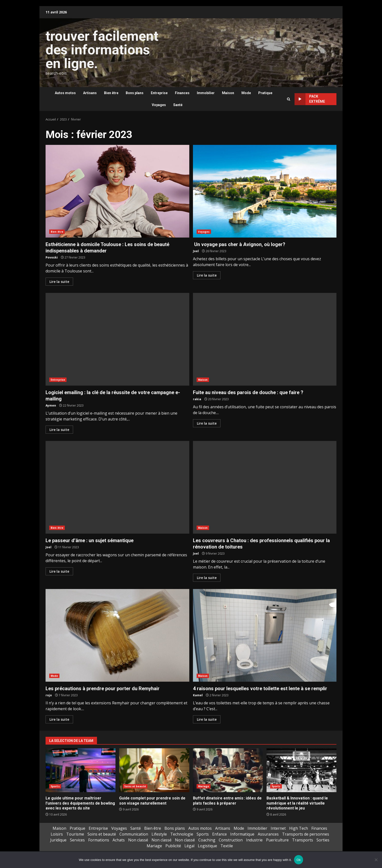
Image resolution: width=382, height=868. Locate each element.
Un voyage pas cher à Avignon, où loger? (265, 191)
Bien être (111, 93)
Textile (227, 846)
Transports (303, 840)
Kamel (198, 695)
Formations (99, 840)
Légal (189, 846)
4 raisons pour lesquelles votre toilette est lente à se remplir (265, 635)
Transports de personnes (306, 834)
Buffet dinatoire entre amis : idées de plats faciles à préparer (228, 770)
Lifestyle (159, 834)
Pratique (265, 93)
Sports (55, 786)
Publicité (173, 846)
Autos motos (65, 93)
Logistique (207, 846)
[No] (376, 860)
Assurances (268, 834)
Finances (182, 93)
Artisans (90, 93)
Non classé (138, 840)
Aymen (51, 405)
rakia (197, 399)
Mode (246, 93)
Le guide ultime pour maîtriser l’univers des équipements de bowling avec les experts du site (81, 770)
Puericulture (277, 840)
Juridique (58, 840)
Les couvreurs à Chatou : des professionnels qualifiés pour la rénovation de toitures (265, 487)
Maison (228, 93)
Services (77, 840)
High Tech (299, 828)
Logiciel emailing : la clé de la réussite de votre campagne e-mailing (117, 339)
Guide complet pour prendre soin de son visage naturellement (154, 770)
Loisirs (57, 834)
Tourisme (75, 834)
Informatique (242, 834)
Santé (178, 105)
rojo (49, 695)
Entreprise (159, 93)
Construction (231, 840)
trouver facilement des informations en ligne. (102, 50)
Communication (134, 834)
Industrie (254, 840)
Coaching (207, 840)
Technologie (182, 834)
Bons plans (135, 93)
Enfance (220, 834)
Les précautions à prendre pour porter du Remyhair (117, 635)
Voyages (159, 105)
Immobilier (206, 93)
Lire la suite (59, 282)
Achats (119, 840)
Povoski (52, 257)
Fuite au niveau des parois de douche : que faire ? (265, 339)
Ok (299, 860)
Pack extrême (310, 99)
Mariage (204, 786)
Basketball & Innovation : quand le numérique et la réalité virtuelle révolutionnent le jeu (301, 770)
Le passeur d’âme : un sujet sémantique (117, 487)
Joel (196, 251)
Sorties (323, 840)
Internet (278, 828)
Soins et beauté (135, 786)
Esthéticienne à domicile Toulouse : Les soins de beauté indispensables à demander (117, 191)
